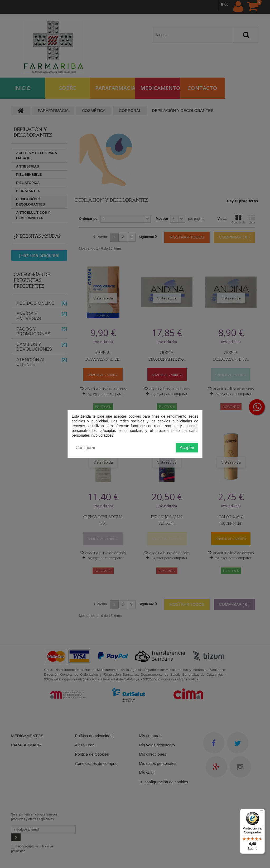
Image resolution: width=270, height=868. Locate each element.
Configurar (86, 448)
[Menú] (262, 812)
